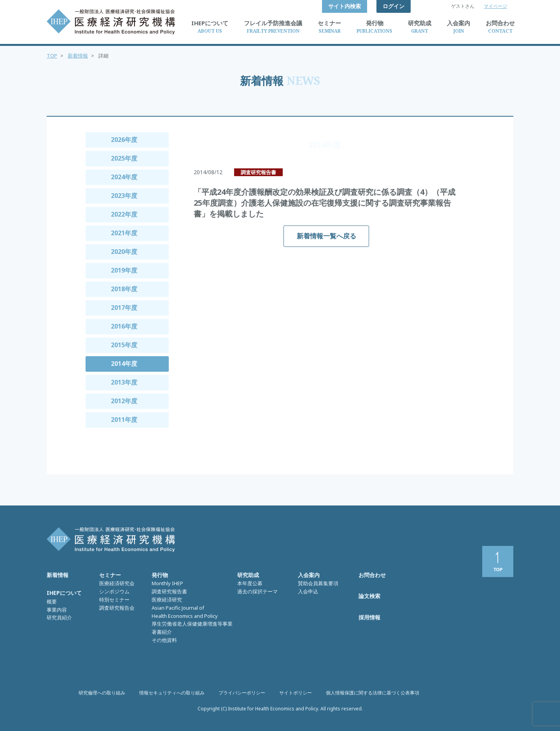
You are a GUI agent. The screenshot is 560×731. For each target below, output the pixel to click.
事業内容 (57, 610)
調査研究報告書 (169, 591)
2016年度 (124, 326)
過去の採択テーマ (257, 591)
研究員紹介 (59, 617)
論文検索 (369, 596)
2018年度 (124, 289)
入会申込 (308, 591)
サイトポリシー (296, 693)
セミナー (110, 575)
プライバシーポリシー (242, 693)
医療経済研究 (167, 600)
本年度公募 (250, 583)
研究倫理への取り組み (102, 693)
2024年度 (124, 177)
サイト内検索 (345, 6)
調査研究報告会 (117, 608)
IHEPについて (64, 593)
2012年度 (124, 401)
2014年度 (124, 364)
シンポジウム (114, 591)
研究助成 (248, 575)
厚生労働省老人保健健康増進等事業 (192, 624)
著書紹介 (162, 632)
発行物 (160, 575)
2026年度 (124, 140)
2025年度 (124, 158)
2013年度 (124, 382)
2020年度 (124, 252)
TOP (52, 56)
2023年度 (124, 196)
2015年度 (124, 345)
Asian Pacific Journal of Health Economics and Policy (185, 612)
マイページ (495, 6)
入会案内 (309, 575)
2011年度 (124, 420)
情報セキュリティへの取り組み (172, 693)
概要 (52, 602)
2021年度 (124, 233)
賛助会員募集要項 (318, 583)
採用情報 (369, 617)
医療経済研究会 (117, 583)
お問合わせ (372, 575)
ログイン (394, 6)
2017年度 (124, 308)
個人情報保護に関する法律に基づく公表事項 (373, 693)
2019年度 (124, 270)
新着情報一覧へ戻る (326, 236)
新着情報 (78, 56)
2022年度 (124, 214)
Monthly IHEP (167, 583)
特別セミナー (114, 600)
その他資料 (164, 640)
